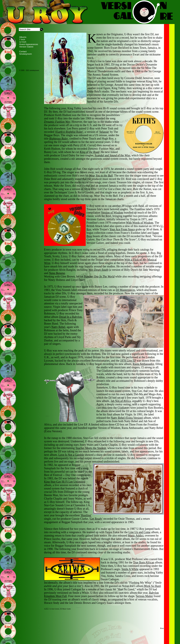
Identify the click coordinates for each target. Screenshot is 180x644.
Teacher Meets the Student (91, 448)
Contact (23, 52)
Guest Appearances (29, 44)
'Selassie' (104, 132)
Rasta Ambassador (143, 364)
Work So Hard (152, 586)
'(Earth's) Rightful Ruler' (69, 132)
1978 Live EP (128, 361)
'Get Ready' (96, 519)
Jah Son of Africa (121, 401)
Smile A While (130, 569)
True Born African (144, 562)
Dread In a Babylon (70, 317)
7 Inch (22, 39)
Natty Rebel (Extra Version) (127, 418)
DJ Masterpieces (125, 290)
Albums (23, 37)
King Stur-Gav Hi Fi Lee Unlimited (65, 482)
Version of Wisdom (112, 213)
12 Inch (23, 42)
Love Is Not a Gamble (71, 455)
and (112, 155)
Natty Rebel (58, 327)
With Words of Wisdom (140, 223)
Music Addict (136, 536)
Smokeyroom (26, 54)
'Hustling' (86, 515)
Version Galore (26, 47)
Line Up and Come (139, 532)
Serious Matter (144, 596)
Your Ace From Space (122, 229)
